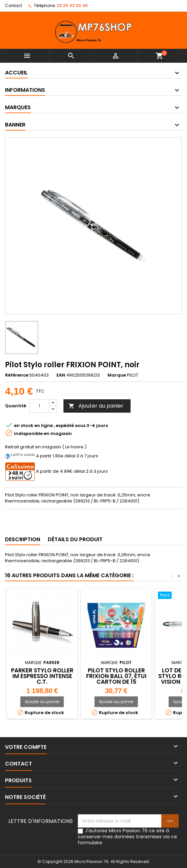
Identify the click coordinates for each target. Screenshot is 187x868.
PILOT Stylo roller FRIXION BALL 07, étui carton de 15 (116, 676)
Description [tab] (23, 539)
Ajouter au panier (96, 406)
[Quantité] (39, 406)
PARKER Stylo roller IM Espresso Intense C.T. (42, 676)
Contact (14, 6)
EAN (61, 375)
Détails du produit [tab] (75, 539)
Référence (17, 375)
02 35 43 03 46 (72, 6)
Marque (117, 375)
